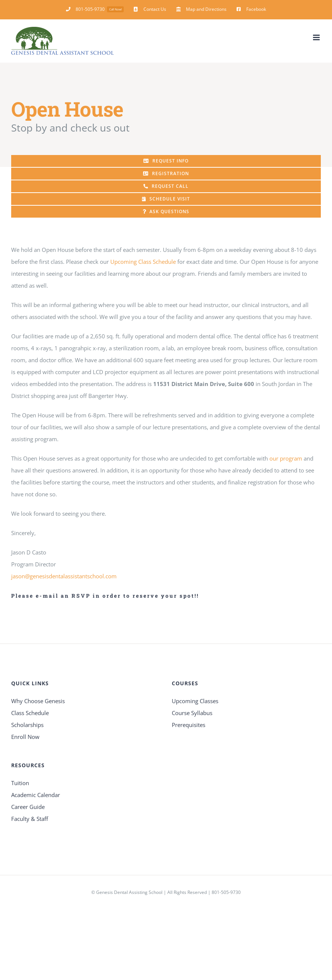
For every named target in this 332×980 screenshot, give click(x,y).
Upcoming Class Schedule (143, 262)
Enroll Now (25, 737)
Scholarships (27, 725)
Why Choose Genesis (38, 701)
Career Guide (28, 807)
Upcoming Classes (195, 701)
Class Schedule (30, 713)
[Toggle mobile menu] (317, 37)
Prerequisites (189, 725)
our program (286, 458)
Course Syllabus (192, 713)
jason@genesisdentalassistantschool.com (64, 576)
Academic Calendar (36, 795)
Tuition (20, 783)
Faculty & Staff (30, 819)
